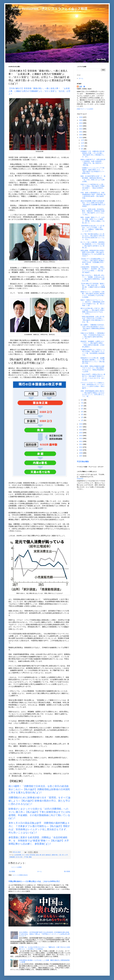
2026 (81, 117)
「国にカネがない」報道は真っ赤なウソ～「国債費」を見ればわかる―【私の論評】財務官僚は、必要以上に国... (93, 278)
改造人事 (39, 855)
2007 (81, 456)
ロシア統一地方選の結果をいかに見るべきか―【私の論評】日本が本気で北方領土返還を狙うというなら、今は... (93, 237)
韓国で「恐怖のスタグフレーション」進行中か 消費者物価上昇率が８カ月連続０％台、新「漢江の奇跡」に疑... (93, 303)
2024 (81, 123)
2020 (81, 135)
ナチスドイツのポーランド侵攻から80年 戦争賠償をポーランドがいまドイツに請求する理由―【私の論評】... (93, 385)
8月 (82, 400)
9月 (82, 149)
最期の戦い (55, 855)
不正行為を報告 (83, 461)
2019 (81, 138)
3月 (82, 414)
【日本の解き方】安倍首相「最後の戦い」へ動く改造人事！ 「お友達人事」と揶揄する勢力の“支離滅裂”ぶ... (93, 286)
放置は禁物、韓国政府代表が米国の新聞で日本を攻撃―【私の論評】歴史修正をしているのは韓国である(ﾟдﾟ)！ (93, 253)
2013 (81, 438)
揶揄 (30, 857)
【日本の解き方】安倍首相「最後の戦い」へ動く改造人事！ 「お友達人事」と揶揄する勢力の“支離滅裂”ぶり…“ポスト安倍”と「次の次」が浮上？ (39, 91)
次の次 (18, 857)
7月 (82, 403)
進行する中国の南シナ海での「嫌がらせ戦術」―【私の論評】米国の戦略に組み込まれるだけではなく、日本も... (93, 311)
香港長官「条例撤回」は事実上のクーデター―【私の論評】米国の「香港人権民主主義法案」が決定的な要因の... (93, 344)
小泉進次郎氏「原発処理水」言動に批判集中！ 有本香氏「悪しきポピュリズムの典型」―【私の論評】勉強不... (93, 270)
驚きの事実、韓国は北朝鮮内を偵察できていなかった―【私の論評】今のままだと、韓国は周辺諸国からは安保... (93, 369)
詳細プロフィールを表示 (85, 109)
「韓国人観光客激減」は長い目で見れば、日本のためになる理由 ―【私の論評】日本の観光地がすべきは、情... (93, 319)
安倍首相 (32, 855)
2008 (81, 453)
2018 (81, 424)
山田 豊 (82, 87)
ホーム (39, 871)
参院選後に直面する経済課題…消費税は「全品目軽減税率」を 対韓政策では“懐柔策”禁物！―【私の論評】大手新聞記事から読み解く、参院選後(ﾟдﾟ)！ (39, 841)
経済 (43, 855)
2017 (81, 427)
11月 (83, 143)
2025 (81, 120)
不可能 (26, 857)
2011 (81, 444)
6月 (82, 406)
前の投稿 (67, 871)
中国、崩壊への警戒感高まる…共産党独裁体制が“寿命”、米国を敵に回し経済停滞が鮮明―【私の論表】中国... (93, 195)
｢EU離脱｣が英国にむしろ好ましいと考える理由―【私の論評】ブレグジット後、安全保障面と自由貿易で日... (93, 352)
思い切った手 (64, 855)
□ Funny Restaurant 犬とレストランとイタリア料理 (48, 9)
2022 (81, 129)
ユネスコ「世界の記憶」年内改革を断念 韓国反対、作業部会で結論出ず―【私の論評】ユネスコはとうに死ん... (93, 212)
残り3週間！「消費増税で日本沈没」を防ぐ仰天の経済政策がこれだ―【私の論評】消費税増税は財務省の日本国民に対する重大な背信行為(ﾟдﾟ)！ (39, 789)
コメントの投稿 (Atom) (20, 875)
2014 (81, 436)
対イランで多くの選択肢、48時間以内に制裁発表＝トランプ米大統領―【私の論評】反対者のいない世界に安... (93, 245)
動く (22, 857)
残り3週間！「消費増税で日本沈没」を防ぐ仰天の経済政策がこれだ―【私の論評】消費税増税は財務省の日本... (93, 327)
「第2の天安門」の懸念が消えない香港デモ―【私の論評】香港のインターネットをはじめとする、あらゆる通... (93, 377)
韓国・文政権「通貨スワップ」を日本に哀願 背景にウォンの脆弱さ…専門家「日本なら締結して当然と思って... (93, 220)
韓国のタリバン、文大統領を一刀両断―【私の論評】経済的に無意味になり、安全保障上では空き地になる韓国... (93, 294)
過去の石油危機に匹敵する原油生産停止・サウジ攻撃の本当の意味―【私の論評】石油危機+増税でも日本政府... (93, 204)
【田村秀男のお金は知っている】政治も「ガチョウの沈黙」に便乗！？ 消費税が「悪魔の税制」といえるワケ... (93, 228)
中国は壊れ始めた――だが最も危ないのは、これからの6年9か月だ (34, 881)
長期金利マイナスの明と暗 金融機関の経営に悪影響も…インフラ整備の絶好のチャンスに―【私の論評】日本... (93, 361)
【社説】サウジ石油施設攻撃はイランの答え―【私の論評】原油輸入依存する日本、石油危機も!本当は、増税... (93, 261)
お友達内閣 (18, 855)
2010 (81, 447)
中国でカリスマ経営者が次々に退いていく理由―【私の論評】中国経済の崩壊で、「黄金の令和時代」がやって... (93, 187)
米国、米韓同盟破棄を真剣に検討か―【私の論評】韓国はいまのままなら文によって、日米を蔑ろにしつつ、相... (93, 394)
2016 (81, 430)
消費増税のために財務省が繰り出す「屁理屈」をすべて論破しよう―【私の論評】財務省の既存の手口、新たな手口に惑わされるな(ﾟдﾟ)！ (39, 801)
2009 (81, 450)
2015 (81, 433)
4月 (82, 412)
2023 (81, 126)
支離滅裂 (12, 857)
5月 (82, 409)
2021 (81, 132)
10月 (83, 146)
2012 (81, 441)
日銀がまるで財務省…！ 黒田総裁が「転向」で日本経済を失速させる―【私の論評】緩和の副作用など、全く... (93, 336)
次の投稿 (12, 871)
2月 (82, 417)
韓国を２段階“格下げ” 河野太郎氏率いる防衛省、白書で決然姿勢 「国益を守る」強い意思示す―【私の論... (93, 162)
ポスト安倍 (25, 855)
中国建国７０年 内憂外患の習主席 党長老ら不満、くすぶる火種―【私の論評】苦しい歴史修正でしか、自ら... (93, 154)
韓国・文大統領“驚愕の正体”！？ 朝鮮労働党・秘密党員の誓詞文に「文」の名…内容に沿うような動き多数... (93, 179)
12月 (83, 140)
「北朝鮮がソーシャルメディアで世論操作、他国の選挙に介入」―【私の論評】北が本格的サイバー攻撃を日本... (93, 170)
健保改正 (48, 855)
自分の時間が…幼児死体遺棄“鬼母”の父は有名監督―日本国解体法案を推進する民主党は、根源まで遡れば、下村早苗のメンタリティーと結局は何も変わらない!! (44, 934)
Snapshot (80, 479)
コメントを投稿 (16, 867)
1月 (82, 420)
